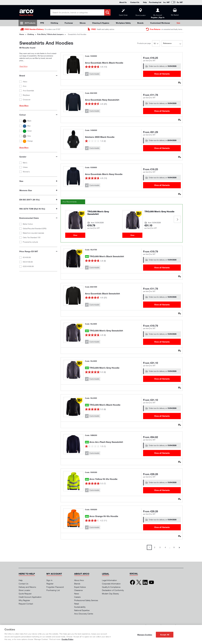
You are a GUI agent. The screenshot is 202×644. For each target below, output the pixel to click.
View (75, 235)
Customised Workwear (160, 23)
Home (22, 34)
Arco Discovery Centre (84, 614)
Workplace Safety (123, 23)
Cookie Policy (67, 639)
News (77, 594)
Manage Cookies (145, 634)
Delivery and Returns (27, 587)
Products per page (144, 43)
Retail (77, 604)
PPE (42, 23)
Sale (178, 23)
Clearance (78, 590)
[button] (27, 574)
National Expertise (82, 610)
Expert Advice (80, 587)
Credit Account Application (30, 597)
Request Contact (26, 604)
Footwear (69, 23)
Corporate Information (111, 584)
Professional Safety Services (86, 600)
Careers (77, 597)
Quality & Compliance (111, 587)
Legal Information (109, 580)
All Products (30, 23)
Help (145, 2)
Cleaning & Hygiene (101, 23)
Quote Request (25, 594)
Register (50, 584)
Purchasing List (155, 2)
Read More (23, 66)
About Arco (79, 580)
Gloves (83, 23)
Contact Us (135, 2)
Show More (24, 106)
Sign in (49, 580)
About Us (123, 2)
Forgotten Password (55, 587)
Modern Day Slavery (110, 594)
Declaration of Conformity (113, 590)
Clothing (54, 23)
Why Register (24, 600)
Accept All (165, 634)
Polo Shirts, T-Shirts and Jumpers (50, 34)
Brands (140, 23)
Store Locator (24, 590)
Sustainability (80, 607)
